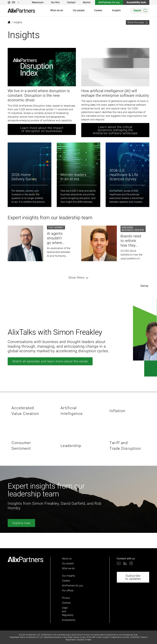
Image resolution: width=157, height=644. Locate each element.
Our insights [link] (68, 576)
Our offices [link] (68, 590)
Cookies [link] (66, 603)
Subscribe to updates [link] (133, 577)
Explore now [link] (21, 523)
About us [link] (67, 559)
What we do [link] (57, 10)
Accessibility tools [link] (136, 2)
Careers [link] (98, 10)
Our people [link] (79, 10)
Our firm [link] (55, 2)
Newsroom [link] (38, 2)
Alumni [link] (87, 2)
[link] (21, 11)
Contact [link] (71, 2)
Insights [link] (116, 10)
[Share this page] (138, 22)
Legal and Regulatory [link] (67, 611)
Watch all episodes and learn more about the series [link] (50, 361)
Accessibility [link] (67, 620)
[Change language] (14, 2)
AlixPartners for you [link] (109, 2)
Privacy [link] (66, 598)
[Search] (140, 11)
